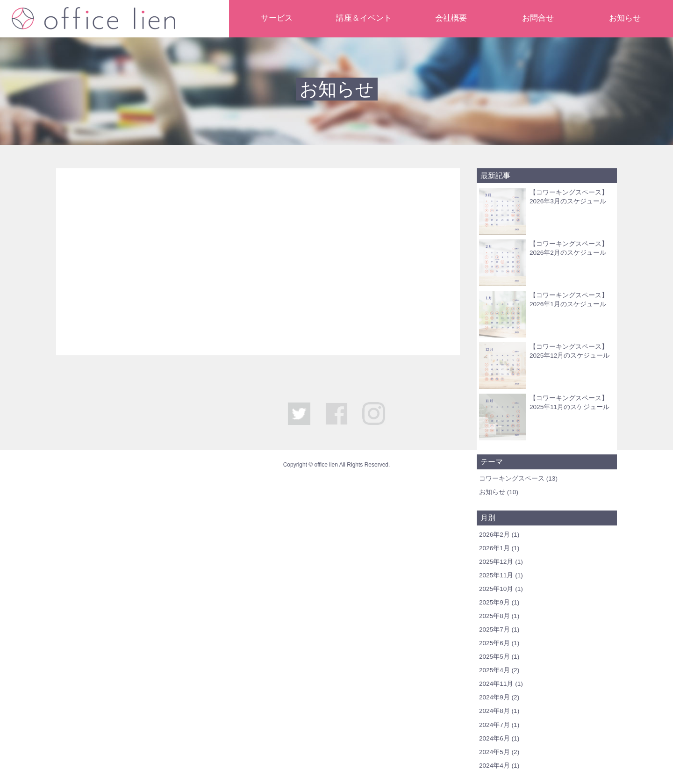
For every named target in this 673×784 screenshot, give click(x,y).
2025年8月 (494, 616)
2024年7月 (494, 725)
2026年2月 (494, 535)
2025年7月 (494, 629)
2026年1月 (494, 548)
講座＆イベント (364, 18)
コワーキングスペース (512, 478)
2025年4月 (494, 670)
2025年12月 (496, 562)
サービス (277, 18)
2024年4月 (494, 766)
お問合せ (538, 18)
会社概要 (451, 18)
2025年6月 (494, 643)
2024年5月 (494, 752)
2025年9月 (494, 602)
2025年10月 (496, 589)
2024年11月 (496, 684)
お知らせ (625, 18)
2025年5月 (494, 657)
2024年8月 (494, 711)
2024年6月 (494, 738)
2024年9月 (494, 697)
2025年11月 (496, 575)
